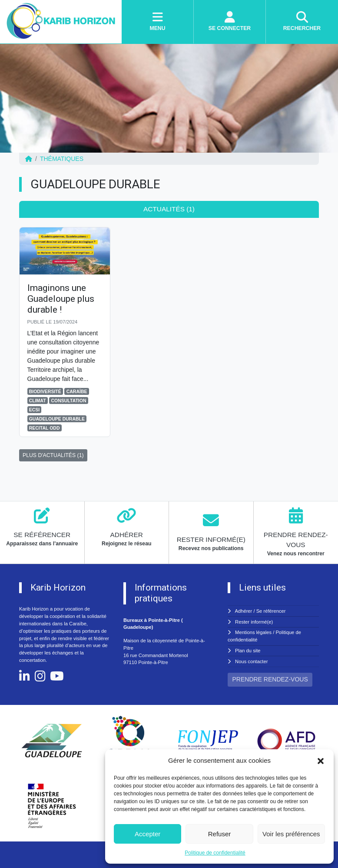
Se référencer (271, 611)
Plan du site (248, 651)
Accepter (147, 834)
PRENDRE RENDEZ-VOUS (270, 679)
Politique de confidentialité (215, 853)
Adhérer (244, 611)
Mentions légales (253, 632)
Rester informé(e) (254, 622)
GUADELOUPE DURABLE (57, 419)
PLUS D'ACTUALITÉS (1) (53, 455)
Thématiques (62, 159)
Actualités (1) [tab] (169, 209)
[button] (321, 761)
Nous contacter (251, 661)
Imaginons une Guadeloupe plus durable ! (61, 299)
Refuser (220, 834)
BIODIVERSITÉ (45, 391)
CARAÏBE (77, 391)
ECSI (35, 410)
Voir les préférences (291, 834)
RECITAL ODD (45, 428)
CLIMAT (38, 401)
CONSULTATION (68, 401)
